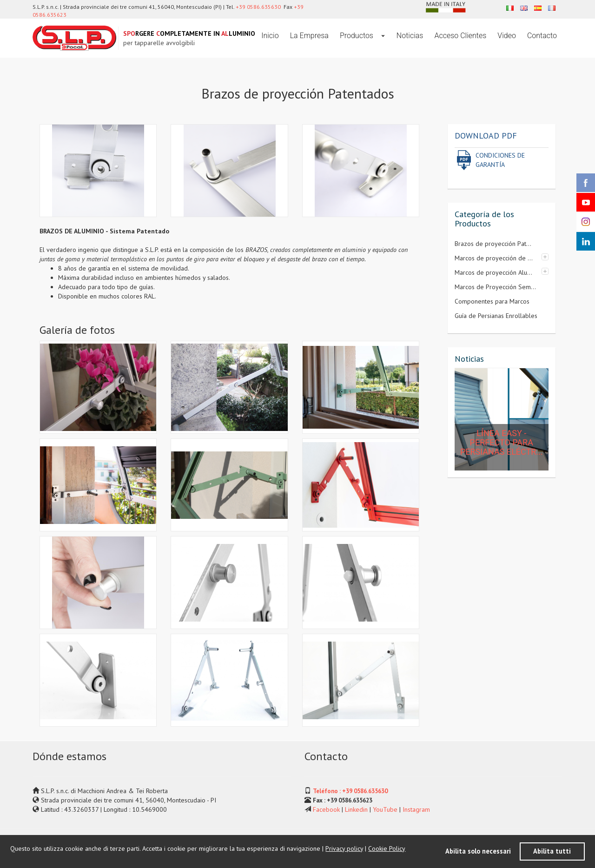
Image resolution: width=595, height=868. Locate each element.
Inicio (270, 36)
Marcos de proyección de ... (494, 258)
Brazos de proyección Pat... (493, 244)
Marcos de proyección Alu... (493, 272)
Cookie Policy (387, 848)
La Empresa (309, 36)
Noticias (410, 36)
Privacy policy (344, 848)
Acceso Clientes (460, 36)
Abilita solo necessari (478, 851)
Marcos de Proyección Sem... (495, 287)
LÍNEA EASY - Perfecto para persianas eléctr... (502, 442)
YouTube (385, 809)
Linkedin (356, 809)
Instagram (416, 809)
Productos (357, 36)
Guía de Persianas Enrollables (496, 316)
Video (507, 36)
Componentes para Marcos (492, 301)
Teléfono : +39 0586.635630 (350, 791)
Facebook (326, 809)
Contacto (542, 36)
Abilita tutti (552, 851)
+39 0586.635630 (258, 7)
